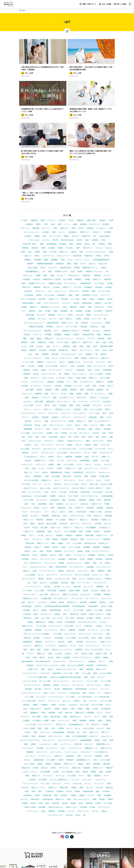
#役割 (40, 667)
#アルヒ (60, 396)
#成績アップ (97, 218)
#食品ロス (26, 510)
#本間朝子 (78, 218)
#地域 (94, 392)
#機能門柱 (101, 510)
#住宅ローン (97, 171)
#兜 (107, 526)
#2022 (44, 376)
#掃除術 (89, 254)
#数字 (77, 612)
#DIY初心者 (63, 463)
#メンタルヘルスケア (68, 293)
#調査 (76, 297)
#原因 (108, 427)
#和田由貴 (101, 277)
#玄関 (50, 210)
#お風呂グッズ (70, 407)
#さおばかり (73, 644)
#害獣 (99, 734)
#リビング (59, 266)
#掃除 (75, 163)
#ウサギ (108, 652)
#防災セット (84, 459)
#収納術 (82, 246)
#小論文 (63, 486)
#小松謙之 (56, 226)
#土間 (61, 258)
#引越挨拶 (66, 596)
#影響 (35, 553)
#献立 (39, 589)
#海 (78, 671)
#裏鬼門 (51, 403)
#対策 (45, 191)
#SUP (48, 368)
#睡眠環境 (30, 691)
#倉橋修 (37, 175)
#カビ (50, 230)
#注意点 (87, 183)
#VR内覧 (64, 372)
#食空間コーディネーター (94, 210)
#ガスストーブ (97, 514)
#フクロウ (48, 628)
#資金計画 (101, 494)
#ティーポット (48, 715)
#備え (87, 179)
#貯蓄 (35, 671)
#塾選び (51, 561)
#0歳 (104, 372)
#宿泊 (95, 699)
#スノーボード (30, 695)
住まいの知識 (105, 4)
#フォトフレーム (54, 640)
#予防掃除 (107, 269)
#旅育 (90, 246)
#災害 (73, 167)
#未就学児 (55, 356)
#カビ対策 (58, 592)
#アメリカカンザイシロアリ (87, 561)
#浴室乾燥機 (107, 309)
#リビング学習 (84, 577)
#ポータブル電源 (97, 644)
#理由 (45, 655)
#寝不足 (47, 344)
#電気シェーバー (42, 482)
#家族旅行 (73, 329)
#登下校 (49, 518)
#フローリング (27, 332)
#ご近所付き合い (102, 604)
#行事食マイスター (61, 210)
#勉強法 (66, 175)
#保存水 (65, 648)
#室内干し (69, 258)
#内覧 (39, 242)
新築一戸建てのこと (88, 4)
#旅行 (40, 250)
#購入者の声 (35, 738)
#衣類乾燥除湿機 (107, 435)
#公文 (97, 289)
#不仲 (25, 463)
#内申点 (100, 659)
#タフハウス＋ (57, 722)
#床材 (94, 502)
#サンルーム (39, 368)
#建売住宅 (35, 187)
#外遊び (110, 238)
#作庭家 (38, 214)
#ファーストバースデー (48, 498)
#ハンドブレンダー (100, 522)
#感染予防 (108, 218)
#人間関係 (26, 659)
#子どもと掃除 (105, 317)
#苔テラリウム (74, 230)
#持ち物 (36, 313)
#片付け (110, 246)
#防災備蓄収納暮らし (32, 210)
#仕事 (89, 305)
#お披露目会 (27, 734)
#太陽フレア (58, 695)
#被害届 (92, 659)
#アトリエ (95, 396)
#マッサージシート (93, 585)
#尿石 (56, 734)
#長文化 (108, 577)
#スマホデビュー (86, 691)
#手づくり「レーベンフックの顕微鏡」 (37, 573)
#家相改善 (107, 533)
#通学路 (71, 360)
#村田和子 (85, 230)
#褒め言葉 (107, 439)
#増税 (27, 715)
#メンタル (107, 344)
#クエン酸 (79, 254)
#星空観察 (70, 699)
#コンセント (66, 624)
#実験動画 (66, 285)
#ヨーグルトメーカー (56, 754)
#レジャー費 (105, 569)
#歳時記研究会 (87, 242)
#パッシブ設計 (94, 352)
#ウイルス (24, 738)
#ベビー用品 (105, 399)
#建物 (86, 415)
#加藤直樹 (37, 226)
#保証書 (102, 738)
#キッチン (46, 179)
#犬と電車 (44, 466)
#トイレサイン (88, 718)
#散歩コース (60, 738)
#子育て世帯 (73, 431)
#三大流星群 (43, 718)
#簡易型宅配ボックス (103, 683)
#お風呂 (37, 191)
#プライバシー (66, 356)
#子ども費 (63, 431)
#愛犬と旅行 (64, 726)
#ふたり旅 (99, 726)
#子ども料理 (69, 565)
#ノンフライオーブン (30, 612)
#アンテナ (35, 392)
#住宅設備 (52, 289)
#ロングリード (50, 581)
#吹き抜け (28, 399)
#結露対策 (59, 443)
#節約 (55, 167)
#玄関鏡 (47, 486)
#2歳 (37, 376)
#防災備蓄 (94, 459)
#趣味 (55, 336)
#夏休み (39, 277)
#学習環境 (50, 266)
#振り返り (61, 581)
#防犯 (33, 675)
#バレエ (79, 403)
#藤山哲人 (103, 159)
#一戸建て (24, 159)
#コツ (24, 250)
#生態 (47, 478)
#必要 (63, 604)
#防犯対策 (83, 163)
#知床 (55, 683)
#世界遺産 (61, 750)
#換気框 (73, 734)
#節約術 (84, 297)
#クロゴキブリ (91, 411)
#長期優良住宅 (27, 581)
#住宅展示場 (77, 195)
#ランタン (109, 565)
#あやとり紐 (103, 203)
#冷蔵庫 (79, 183)
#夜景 (43, 608)
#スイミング (101, 301)
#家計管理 (83, 541)
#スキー (63, 687)
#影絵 (111, 679)
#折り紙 (79, 179)
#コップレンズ (26, 447)
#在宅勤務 (48, 273)
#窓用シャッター (71, 746)
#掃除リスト (93, 317)
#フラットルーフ (50, 502)
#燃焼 (64, 439)
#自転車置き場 (78, 411)
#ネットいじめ (58, 557)
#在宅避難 (97, 533)
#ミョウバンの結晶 (86, 388)
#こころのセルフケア (102, 360)
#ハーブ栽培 (27, 529)
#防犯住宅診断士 (28, 242)
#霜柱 (93, 510)
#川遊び (53, 644)
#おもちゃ (109, 187)
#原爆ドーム (106, 396)
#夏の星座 (106, 703)
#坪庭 (33, 730)
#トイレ (87, 199)
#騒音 (81, 608)
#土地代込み (88, 565)
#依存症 (110, 380)
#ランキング (67, 242)
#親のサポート (88, 187)
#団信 (111, 281)
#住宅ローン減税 (107, 545)
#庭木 (45, 214)
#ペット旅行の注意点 (85, 636)
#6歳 (111, 376)
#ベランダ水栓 (68, 403)
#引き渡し (48, 526)
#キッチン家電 (41, 565)
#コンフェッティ (72, 443)
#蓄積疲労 (26, 309)
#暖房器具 (35, 336)
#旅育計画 (109, 707)
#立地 (93, 577)
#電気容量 (106, 478)
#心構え (52, 399)
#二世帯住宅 (49, 730)
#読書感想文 (38, 415)
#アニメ (111, 388)
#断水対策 (56, 742)
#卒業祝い (108, 518)
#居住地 (109, 659)
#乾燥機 (88, 470)
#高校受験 (62, 529)
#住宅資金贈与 (93, 545)
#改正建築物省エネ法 (76, 663)
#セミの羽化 (77, 482)
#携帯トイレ (41, 592)
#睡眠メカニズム (106, 687)
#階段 (102, 364)
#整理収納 (47, 624)
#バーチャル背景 (51, 305)
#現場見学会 (88, 195)
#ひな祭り (40, 285)
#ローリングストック (58, 360)
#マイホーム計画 (104, 230)
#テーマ (106, 715)
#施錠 (100, 577)
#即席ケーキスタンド (96, 553)
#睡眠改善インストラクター (50, 246)
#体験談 (87, 258)
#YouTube (96, 372)
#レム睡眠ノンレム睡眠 (41, 659)
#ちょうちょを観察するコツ (59, 718)
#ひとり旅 (25, 726)
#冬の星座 (84, 746)
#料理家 (77, 206)
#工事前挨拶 (54, 522)
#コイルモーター (42, 439)
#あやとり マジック (30, 427)
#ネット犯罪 (70, 557)
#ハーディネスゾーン (98, 332)
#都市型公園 (47, 734)
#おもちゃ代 (77, 722)
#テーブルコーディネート (65, 277)
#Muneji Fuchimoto (67, 179)
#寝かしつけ (28, 411)
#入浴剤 (60, 407)
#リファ (97, 655)
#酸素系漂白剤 (67, 628)
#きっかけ (90, 726)
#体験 (41, 490)
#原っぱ (53, 494)
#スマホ (70, 199)
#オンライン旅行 (92, 620)
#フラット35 (96, 258)
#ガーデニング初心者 (82, 514)
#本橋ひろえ (94, 266)
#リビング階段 (71, 577)
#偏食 (98, 730)
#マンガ (73, 585)
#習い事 (55, 179)
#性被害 (97, 679)
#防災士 (104, 206)
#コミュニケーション (101, 254)
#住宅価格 (26, 549)
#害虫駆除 (54, 199)
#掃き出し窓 (76, 707)
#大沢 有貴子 (98, 250)
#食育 (111, 191)
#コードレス (42, 258)
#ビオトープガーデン (49, 313)
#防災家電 (108, 455)
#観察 (46, 199)
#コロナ (45, 447)
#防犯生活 (110, 447)
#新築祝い (103, 541)
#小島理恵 (45, 171)
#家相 (71, 183)
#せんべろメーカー (49, 679)
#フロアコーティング (74, 502)
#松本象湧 (63, 183)
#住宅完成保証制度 (79, 545)
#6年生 (104, 376)
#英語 (48, 285)
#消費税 (93, 711)
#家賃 (74, 659)
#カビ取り (68, 592)
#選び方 (74, 289)
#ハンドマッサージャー (33, 526)
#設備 (87, 490)
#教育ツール (36, 715)
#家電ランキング (67, 262)
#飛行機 (88, 384)
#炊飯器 (67, 273)
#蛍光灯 (107, 502)
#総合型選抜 (42, 443)
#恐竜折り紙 (56, 455)
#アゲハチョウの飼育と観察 (38, 616)
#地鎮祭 (79, 332)
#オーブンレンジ (78, 624)
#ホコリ (32, 474)
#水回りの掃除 (81, 317)
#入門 (25, 652)
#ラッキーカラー (92, 581)
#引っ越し (70, 187)
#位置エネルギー (36, 648)
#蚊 (111, 592)
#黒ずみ (63, 451)
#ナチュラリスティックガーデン (47, 604)
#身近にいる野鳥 (30, 746)
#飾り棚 (41, 463)
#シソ (99, 632)
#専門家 (49, 490)
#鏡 (23, 592)
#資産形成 (69, 396)
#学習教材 (82, 569)
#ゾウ (68, 482)
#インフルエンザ (46, 553)
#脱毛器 (55, 486)
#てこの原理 (58, 573)
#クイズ (100, 652)
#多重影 (97, 596)
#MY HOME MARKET (43, 600)
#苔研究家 (84, 266)
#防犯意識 (90, 447)
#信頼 (27, 730)
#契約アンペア (96, 443)
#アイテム (107, 557)
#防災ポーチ (73, 459)
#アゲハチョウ (64, 707)
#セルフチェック (107, 675)
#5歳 (97, 376)
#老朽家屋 (45, 455)
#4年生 (76, 376)
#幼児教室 (86, 269)
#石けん (62, 301)
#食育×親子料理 (61, 506)
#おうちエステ (86, 533)
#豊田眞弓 (32, 250)
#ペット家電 (29, 636)
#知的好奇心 (27, 557)
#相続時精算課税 (86, 679)
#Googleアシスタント (95, 518)
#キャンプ (61, 254)
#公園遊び (44, 644)
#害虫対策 (65, 238)
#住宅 (111, 541)
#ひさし (27, 478)
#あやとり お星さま (79, 427)
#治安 (60, 652)
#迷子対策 (79, 581)
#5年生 (90, 376)
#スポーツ (94, 364)
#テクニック (60, 715)
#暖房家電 (100, 526)
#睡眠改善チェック (91, 687)
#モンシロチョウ (70, 419)
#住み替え (27, 273)
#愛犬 (94, 230)
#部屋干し (97, 470)
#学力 (24, 380)
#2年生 (30, 376)
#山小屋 (50, 596)
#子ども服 (109, 431)
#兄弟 (45, 364)
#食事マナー (100, 321)
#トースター (76, 718)
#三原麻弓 (108, 226)
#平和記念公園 (74, 632)
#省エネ (110, 325)
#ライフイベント (70, 573)
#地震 (110, 183)
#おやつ (70, 364)
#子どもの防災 (98, 431)
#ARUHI (51, 396)
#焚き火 (28, 415)
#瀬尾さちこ (34, 246)
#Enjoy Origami (105, 175)
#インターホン (83, 340)
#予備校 (57, 648)
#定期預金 (99, 498)
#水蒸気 (73, 742)
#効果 (82, 478)
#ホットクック (106, 537)
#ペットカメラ (41, 636)
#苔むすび (47, 226)
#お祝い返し (84, 443)
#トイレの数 (86, 612)
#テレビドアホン (38, 372)
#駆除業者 (58, 490)
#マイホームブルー (60, 600)
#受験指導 (96, 486)
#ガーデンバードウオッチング (34, 262)
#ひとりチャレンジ (50, 388)
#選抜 (67, 675)
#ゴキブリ (25, 321)
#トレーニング (99, 722)
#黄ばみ (104, 750)
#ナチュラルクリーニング (32, 269)
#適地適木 (97, 715)
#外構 (81, 285)
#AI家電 (35, 309)
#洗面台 (110, 738)
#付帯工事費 (39, 340)
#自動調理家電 (85, 399)
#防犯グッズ (81, 360)
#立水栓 (61, 699)
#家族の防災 (25, 494)
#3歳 (70, 376)
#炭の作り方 (63, 585)
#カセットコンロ (48, 317)
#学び (54, 344)
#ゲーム (41, 514)
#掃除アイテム (88, 281)
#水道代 (33, 742)
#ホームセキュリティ (61, 537)
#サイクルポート (36, 451)
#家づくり (31, 541)
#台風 (23, 191)
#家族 (81, 191)
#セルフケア (94, 675)
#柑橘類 (53, 435)
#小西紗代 (28, 175)
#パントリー (105, 628)
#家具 (109, 510)
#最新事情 (38, 569)
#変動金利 (100, 329)
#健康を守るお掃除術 (36, 266)
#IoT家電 (90, 557)
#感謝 (89, 715)
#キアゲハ (95, 750)
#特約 (85, 364)
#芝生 (35, 522)
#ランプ (79, 565)
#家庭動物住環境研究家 (45, 203)
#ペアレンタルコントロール (31, 632)
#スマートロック (56, 691)
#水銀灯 (46, 589)
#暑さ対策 (77, 526)
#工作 (70, 447)
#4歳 (83, 376)
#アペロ (87, 392)
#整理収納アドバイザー (90, 234)
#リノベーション (64, 659)
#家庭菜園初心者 (56, 411)
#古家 (93, 616)
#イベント (56, 285)
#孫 (29, 522)
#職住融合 (51, 750)
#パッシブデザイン (80, 352)
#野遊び (92, 238)
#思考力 (98, 368)
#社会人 (78, 364)
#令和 (111, 655)
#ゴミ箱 (40, 474)
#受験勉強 (106, 486)
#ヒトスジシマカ (47, 384)
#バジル (41, 407)
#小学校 (95, 648)
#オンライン (102, 616)
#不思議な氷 (92, 600)
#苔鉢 (35, 596)
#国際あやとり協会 (55, 222)
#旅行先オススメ (76, 655)
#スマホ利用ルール (101, 691)
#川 (87, 663)
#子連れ (93, 746)
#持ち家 (57, 628)
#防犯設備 (42, 675)
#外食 (65, 455)
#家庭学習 (33, 289)
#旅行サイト (53, 726)
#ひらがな (94, 529)
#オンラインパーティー (61, 620)
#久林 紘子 (36, 218)
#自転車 (67, 411)
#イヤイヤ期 (68, 612)
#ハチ (37, 411)
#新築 (42, 159)
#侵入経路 (80, 557)
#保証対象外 (57, 612)
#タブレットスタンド (30, 711)
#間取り (39, 163)
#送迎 (109, 722)
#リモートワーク (66, 297)
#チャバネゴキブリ (29, 518)
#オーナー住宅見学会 (28, 238)
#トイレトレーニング (30, 722)
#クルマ (107, 419)
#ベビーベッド (41, 403)
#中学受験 (107, 171)
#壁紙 (94, 738)
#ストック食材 (29, 703)
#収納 (54, 171)
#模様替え (28, 199)
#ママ (76, 592)
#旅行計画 (109, 726)
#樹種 (81, 726)
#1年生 (111, 372)
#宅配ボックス (53, 238)
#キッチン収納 (28, 344)
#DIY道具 (98, 463)
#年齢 (33, 281)
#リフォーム (38, 273)
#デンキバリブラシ (93, 478)
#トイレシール (100, 718)
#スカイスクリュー (75, 687)
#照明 (37, 293)
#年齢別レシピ (46, 419)
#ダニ (81, 293)
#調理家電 (31, 258)
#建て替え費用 (55, 655)
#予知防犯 (45, 356)
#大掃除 (87, 218)
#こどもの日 (61, 317)
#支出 (35, 490)
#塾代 (40, 730)
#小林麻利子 (88, 226)
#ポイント (25, 356)
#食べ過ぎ (38, 628)
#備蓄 (25, 277)
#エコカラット (38, 478)
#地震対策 (79, 474)
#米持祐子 (109, 250)
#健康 (110, 332)
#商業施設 (82, 439)
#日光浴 (35, 707)
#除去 (53, 659)
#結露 (51, 443)
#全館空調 (81, 305)
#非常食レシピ (104, 482)
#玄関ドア (38, 486)
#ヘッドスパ (67, 526)
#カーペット (37, 423)
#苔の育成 (64, 522)
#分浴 (80, 407)
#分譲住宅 (84, 262)
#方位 (30, 191)
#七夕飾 (56, 711)
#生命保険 (63, 344)
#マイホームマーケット (77, 600)
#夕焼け (53, 707)
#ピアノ (56, 269)
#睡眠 (99, 273)
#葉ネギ (63, 569)
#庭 (105, 258)
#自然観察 (38, 199)
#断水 (47, 742)
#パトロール (62, 632)
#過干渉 (27, 490)
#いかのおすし (104, 336)
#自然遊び (101, 238)
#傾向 (23, 305)
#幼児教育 (59, 474)
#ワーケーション (33, 750)
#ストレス (99, 187)
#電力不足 (48, 648)
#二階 (84, 671)
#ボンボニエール (104, 411)
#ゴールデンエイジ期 (62, 518)
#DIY (95, 175)
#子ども (71, 159)
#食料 (51, 506)
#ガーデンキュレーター (31, 171)
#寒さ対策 (55, 293)
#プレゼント (96, 269)
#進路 (104, 281)
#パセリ (53, 632)
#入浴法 (97, 309)
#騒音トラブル (101, 608)
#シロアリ (91, 277)
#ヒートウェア (88, 526)
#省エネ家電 (30, 329)
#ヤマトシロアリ (83, 750)
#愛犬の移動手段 (27, 600)
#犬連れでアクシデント (75, 380)
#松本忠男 (99, 226)
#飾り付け (108, 451)
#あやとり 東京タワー (96, 427)
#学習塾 (110, 222)
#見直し (70, 581)
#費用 (52, 447)
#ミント (108, 589)
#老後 (86, 616)
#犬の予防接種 (91, 466)
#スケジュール (45, 671)
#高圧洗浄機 (52, 529)
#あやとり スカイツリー (61, 427)
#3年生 (63, 376)
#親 (96, 293)
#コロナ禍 (53, 191)
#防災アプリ (98, 455)
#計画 (111, 352)
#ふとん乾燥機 (30, 514)
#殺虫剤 (84, 553)
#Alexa (96, 384)
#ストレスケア (88, 301)
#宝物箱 (74, 726)
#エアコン (62, 171)
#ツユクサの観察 (106, 612)
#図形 (26, 683)
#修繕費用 (83, 659)
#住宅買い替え (64, 289)
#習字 (84, 632)
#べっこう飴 (45, 722)
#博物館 (106, 596)
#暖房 (27, 336)
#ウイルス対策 (62, 392)
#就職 (82, 329)
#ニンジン (48, 423)
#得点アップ (94, 297)
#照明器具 (45, 293)
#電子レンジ (48, 348)
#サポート (56, 368)
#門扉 (95, 285)
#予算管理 (78, 415)
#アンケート (46, 167)
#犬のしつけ (79, 466)
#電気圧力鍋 (30, 482)
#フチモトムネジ (34, 179)
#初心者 (45, 411)
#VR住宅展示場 (47, 738)
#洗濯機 (25, 742)
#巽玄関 (85, 711)
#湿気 (50, 592)
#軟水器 (65, 742)
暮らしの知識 (120, 4)
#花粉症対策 (61, 447)
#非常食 (102, 325)
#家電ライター (85, 171)
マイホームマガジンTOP (27, 836)
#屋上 (53, 667)
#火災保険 (25, 498)
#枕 (85, 640)
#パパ (47, 451)
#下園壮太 (76, 273)
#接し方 (35, 549)
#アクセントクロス (35, 380)
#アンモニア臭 (100, 388)
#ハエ (25, 506)
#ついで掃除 (99, 549)
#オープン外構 (106, 620)
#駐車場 (103, 293)
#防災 (111, 167)
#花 (101, 502)
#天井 (24, 431)
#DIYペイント (75, 463)
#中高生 (60, 561)
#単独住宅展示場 (88, 273)
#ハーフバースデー (84, 522)
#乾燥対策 (107, 470)
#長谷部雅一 (87, 214)
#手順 (43, 652)
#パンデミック (66, 352)
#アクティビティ (98, 380)
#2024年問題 (53, 376)
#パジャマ (42, 352)
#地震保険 (68, 325)
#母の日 (42, 596)
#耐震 (90, 360)
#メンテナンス (51, 585)
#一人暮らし (47, 577)
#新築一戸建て (91, 159)
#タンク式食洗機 (67, 711)
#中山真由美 (29, 234)
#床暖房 (87, 502)
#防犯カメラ (49, 277)
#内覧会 (80, 648)
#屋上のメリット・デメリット (62, 589)
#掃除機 (40, 305)
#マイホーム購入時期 (31, 419)
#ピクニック (67, 640)
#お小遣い (62, 644)
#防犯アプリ (79, 447)
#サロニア (100, 667)
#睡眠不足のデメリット (90, 206)
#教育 (90, 368)
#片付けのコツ (99, 246)
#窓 (71, 250)
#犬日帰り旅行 (81, 451)
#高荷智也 (95, 179)
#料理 (31, 285)
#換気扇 (82, 734)
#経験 (75, 285)
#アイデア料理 (78, 549)
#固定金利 (90, 329)
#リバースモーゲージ (46, 663)
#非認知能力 (61, 234)
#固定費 (90, 498)
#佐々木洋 (108, 242)
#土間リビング (28, 470)
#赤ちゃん (75, 175)
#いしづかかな (99, 222)
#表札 (85, 348)
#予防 (73, 648)
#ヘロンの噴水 (39, 529)
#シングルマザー (28, 687)
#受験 (57, 329)
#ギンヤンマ (89, 683)
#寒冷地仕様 (55, 439)
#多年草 (92, 632)
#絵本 (104, 352)
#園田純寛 (73, 246)
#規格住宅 (80, 159)
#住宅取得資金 (27, 545)
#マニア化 (78, 226)
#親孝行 (68, 494)
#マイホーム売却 (28, 301)
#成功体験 (96, 703)
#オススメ (38, 360)
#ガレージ (54, 332)
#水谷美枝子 (28, 230)
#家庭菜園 (36, 167)
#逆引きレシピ (61, 663)
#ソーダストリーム (45, 695)
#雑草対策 (89, 742)
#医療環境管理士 (86, 222)
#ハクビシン (94, 628)
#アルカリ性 (105, 384)
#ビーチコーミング (91, 407)
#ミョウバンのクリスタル (68, 388)
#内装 (36, 557)
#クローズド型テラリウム (90, 435)
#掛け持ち (58, 423)
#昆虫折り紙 (74, 553)
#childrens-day (26, 435)
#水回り (52, 281)
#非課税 (109, 711)
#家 (77, 262)
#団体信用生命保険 (106, 285)
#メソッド (37, 348)
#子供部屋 (101, 183)
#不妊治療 (27, 553)
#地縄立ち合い (41, 561)
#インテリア (95, 340)
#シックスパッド (52, 687)
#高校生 (24, 289)
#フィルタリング (79, 494)
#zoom (78, 754)
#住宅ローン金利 (101, 592)
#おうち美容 (44, 533)
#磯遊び (35, 644)
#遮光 (108, 573)
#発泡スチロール (69, 703)
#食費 (88, 285)
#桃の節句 (77, 348)
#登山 (97, 281)
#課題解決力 (34, 652)
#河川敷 (105, 663)
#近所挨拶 (90, 604)
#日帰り (71, 451)
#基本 (34, 407)
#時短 (103, 179)
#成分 (26, 443)
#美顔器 (80, 490)
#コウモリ (50, 407)
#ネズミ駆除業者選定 (79, 675)
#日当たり (44, 707)
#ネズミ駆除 (36, 655)
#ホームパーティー (64, 195)
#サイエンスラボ (55, 175)
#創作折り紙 (86, 175)
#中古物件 (25, 675)
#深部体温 (50, 321)
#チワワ (54, 431)
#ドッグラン (47, 325)
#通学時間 (71, 671)
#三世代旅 (32, 718)
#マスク (81, 585)
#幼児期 (108, 549)
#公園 (45, 632)
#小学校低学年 (106, 648)
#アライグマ (25, 655)
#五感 (72, 210)
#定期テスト (109, 632)
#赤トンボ (88, 655)
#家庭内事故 (41, 470)
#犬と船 (35, 466)
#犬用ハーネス (55, 466)
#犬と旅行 (31, 305)
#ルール (78, 667)
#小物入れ (61, 380)
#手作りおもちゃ (74, 214)
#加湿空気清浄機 (55, 549)
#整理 (77, 234)
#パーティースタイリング (33, 297)
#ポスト (109, 644)
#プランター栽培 (106, 640)
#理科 (44, 175)
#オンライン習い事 (30, 620)
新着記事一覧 (23, 840)
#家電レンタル (106, 529)
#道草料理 (79, 589)
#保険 (108, 553)
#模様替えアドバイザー (63, 348)
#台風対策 (60, 730)
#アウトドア (105, 234)
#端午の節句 (81, 368)
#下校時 (98, 742)
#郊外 (88, 703)
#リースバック (93, 569)
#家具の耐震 (89, 474)
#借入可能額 (56, 415)
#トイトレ (88, 722)
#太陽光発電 (70, 695)
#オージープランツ (56, 309)
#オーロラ (61, 399)
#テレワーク (81, 277)
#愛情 (71, 344)
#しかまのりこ (101, 167)
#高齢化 (70, 384)
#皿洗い (33, 463)
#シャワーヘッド (66, 683)
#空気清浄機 (30, 254)
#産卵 (107, 695)
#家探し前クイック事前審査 (85, 652)
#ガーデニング (95, 163)
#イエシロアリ (83, 510)
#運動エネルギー (27, 565)
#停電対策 (35, 356)
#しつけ (24, 285)
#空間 (79, 695)
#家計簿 (61, 541)
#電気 (53, 482)
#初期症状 (69, 474)
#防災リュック (28, 459)
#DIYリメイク (87, 463)
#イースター (78, 325)
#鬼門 (78, 187)
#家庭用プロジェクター (30, 537)
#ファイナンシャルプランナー (96, 191)
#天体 (46, 431)
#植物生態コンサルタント (71, 269)
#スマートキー (51, 301)
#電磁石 (61, 482)
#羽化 (94, 325)
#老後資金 (89, 293)
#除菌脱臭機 (28, 368)
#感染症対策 (50, 340)
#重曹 (69, 203)
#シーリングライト (35, 431)
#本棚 (47, 415)
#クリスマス (53, 206)
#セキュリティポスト (55, 675)
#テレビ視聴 (71, 715)
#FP (107, 210)
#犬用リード (67, 466)
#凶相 (59, 403)
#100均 (111, 305)
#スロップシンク (42, 691)
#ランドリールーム (51, 569)
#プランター (93, 640)
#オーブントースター (94, 624)
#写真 (84, 238)
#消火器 (110, 494)
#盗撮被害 (107, 734)
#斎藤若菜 (34, 159)
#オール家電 (25, 388)
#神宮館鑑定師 (51, 183)
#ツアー (67, 722)
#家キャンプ (55, 533)
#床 (107, 329)
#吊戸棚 (57, 526)
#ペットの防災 (61, 459)
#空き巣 (108, 313)
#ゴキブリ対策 (28, 439)
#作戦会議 (57, 703)
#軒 (112, 474)
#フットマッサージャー (47, 510)
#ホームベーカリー (30, 533)
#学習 (111, 289)
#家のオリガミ (82, 336)
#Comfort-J (72, 439)
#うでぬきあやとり (31, 396)
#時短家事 (107, 368)
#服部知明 (97, 214)
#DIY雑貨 (24, 325)
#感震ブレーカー (102, 474)
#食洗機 (110, 321)
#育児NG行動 (85, 431)
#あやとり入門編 (107, 423)
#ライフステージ (85, 573)
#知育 (23, 222)
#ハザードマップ (49, 195)
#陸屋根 (61, 502)
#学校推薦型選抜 (59, 671)
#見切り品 (62, 435)
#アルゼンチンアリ (106, 392)
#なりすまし (27, 340)
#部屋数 (61, 667)
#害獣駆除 (64, 250)
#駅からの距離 (51, 463)
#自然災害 (30, 604)
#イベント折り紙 (75, 486)
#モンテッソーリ (61, 230)
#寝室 (76, 203)
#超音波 (77, 730)
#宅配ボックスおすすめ (70, 533)
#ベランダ (91, 734)
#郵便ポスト (39, 585)
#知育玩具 (74, 478)
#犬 (44, 210)
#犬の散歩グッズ (104, 466)
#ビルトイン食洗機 (96, 313)
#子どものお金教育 (41, 435)
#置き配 (25, 455)
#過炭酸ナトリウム (74, 301)
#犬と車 (27, 466)
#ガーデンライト (52, 514)
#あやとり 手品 (45, 427)
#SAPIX (28, 671)
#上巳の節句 (107, 340)
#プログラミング (80, 356)
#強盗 (46, 360)
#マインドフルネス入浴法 (94, 589)
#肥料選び (44, 494)
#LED (30, 293)
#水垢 (72, 305)
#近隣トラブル (33, 608)
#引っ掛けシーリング (67, 336)
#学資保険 (64, 478)
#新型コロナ (64, 167)
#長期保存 (39, 581)
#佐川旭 (76, 242)
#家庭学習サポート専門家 (52, 218)
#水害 (41, 742)
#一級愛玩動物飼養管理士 (101, 199)
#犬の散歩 (58, 325)
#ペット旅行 (75, 238)
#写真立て (77, 640)
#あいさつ (43, 522)
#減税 (101, 711)
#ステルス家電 (105, 699)
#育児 (46, 163)
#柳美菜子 (24, 281)
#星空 (109, 364)
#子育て (70, 254)
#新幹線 (93, 415)
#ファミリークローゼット (101, 490)
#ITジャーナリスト (86, 289)
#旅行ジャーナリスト (38, 726)
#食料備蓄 (90, 506)
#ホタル (34, 498)
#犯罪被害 (60, 321)
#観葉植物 (38, 332)
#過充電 (107, 624)
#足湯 (35, 510)
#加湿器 (44, 549)
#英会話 (39, 329)
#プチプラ (42, 640)
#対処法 (44, 309)
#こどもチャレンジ (55, 565)
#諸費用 (64, 329)
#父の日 (35, 494)
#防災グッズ (64, 191)
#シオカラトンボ (45, 683)
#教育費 (55, 478)
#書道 (26, 317)
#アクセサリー (49, 380)
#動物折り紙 (42, 281)
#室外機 (56, 624)
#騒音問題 (90, 608)
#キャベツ (57, 419)
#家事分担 (40, 301)
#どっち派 (73, 372)
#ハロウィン (61, 214)
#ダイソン (49, 474)
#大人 (36, 384)
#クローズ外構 (73, 435)
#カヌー (99, 419)
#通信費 (91, 439)
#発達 (75, 321)
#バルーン (88, 403)
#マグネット (27, 585)
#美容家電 (27, 313)
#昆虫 (65, 553)
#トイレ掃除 (25, 372)
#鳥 (60, 313)
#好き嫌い (37, 577)
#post (25, 648)
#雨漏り (61, 187)
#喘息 (87, 396)
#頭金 (50, 470)
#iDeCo (89, 549)
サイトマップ (23, 847)
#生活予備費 (59, 577)
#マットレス (107, 585)
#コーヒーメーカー (38, 321)
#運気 (78, 344)
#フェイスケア (69, 490)
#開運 (42, 183)
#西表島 (98, 557)
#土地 (104, 289)
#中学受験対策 (70, 561)
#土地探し (99, 565)
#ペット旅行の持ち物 (102, 636)
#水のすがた (71, 510)
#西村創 (39, 234)
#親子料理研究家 (81, 628)
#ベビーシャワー (27, 403)
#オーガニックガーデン (32, 624)
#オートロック (72, 399)
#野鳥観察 (51, 254)
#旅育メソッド (98, 707)
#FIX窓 (82, 498)
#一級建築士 (29, 163)
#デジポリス (35, 455)
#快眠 (74, 518)
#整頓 (70, 234)
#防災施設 (49, 459)
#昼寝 (111, 600)
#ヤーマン (71, 750)
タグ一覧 (22, 843)
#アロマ (43, 396)
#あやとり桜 (94, 423)
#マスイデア (97, 344)
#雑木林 (36, 447)
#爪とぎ (84, 423)
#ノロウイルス (45, 612)
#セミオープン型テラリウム (30, 679)
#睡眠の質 (107, 273)
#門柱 (107, 514)
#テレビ (78, 199)
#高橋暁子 (30, 203)
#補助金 (67, 313)
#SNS (65, 246)
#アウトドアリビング (28, 352)
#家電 (111, 159)
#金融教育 (91, 494)
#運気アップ (67, 226)
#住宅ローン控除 (87, 592)
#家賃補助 (58, 273)
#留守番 (53, 541)
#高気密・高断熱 (74, 529)
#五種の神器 (73, 498)
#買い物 (37, 364)
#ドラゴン (58, 470)
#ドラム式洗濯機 (70, 470)
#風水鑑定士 (73, 171)
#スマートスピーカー (57, 364)
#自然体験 (47, 269)
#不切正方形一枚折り (30, 183)
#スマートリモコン (71, 691)
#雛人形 (85, 529)
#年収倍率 (25, 392)
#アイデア (67, 549)
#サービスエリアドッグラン (68, 679)
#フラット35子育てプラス (33, 502)
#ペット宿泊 (70, 636)
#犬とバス (107, 463)
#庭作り (37, 195)
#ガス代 (64, 332)
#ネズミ (109, 356)
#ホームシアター (77, 537)
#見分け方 (93, 336)
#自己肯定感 (27, 364)
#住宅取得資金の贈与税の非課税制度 (57, 545)
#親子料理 (42, 238)
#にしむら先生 (49, 234)
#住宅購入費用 (46, 537)
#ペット (67, 163)
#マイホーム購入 (63, 281)
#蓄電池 (48, 703)
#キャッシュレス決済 (71, 423)
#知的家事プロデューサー (37, 222)
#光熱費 (49, 372)
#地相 (52, 214)
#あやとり (92, 203)
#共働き (24, 474)
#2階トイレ (105, 671)
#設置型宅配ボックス (83, 699)
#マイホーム (52, 159)
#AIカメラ (79, 384)
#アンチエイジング (48, 392)
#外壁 (69, 738)
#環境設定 (48, 329)
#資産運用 (78, 396)
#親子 (60, 163)
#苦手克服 (28, 628)
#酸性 (88, 380)
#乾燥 (81, 470)
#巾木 (27, 407)
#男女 (32, 589)
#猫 (94, 183)
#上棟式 (37, 734)
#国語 (103, 266)
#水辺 (81, 742)
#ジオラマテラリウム (77, 455)
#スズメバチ (88, 695)
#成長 (73, 522)
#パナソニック (53, 352)
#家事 (43, 187)
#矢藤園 (88, 250)
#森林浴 (61, 510)
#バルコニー (69, 309)
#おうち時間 (67, 218)
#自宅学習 (43, 289)
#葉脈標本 (72, 569)
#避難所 (33, 683)
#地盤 (71, 332)
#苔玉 (28, 596)
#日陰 (105, 679)
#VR (56, 372)
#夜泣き (50, 608)
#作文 (33, 443)
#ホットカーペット (92, 537)
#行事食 (78, 258)
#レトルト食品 (31, 663)
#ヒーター (107, 214)
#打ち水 (69, 730)
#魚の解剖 (62, 498)
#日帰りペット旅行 (96, 451)
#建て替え (28, 360)
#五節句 (80, 210)
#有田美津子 (60, 203)
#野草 (61, 494)
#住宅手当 (38, 545)
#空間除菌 (98, 695)
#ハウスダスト (42, 541)
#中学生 (107, 195)
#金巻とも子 (26, 226)
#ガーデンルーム (66, 514)
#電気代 (73, 191)
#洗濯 (109, 277)
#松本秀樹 (26, 218)
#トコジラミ (105, 407)
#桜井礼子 (98, 242)
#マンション (25, 167)
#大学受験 (106, 730)
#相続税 (57, 553)
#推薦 (65, 655)
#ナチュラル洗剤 (96, 348)
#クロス (25, 451)
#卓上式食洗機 (45, 711)
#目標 (77, 711)
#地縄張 (30, 561)
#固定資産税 (93, 356)
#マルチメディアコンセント (82, 596)
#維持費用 (86, 344)
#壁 (74, 340)
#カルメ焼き (26, 423)
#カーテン (52, 258)
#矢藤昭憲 (79, 250)
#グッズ (82, 518)
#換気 (55, 250)
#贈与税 (41, 518)
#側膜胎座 (28, 569)
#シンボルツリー (68, 368)
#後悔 (104, 655)
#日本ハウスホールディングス (66, 608)
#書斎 (32, 277)
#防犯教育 (100, 447)
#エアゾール (60, 384)
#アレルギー (36, 388)
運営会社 (22, 851)
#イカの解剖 (51, 699)
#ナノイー (102, 600)
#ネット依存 (46, 557)
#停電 (62, 199)
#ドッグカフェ (35, 325)
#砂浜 (109, 667)
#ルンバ (69, 667)
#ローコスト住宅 (71, 266)
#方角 (89, 455)
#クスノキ (90, 419)
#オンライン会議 (45, 620)
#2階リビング (94, 671)
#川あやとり (96, 663)
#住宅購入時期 (104, 415)
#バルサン (98, 403)
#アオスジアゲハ (76, 392)
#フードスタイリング (104, 506)
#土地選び (51, 187)
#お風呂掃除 (80, 309)
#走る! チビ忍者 (89, 667)
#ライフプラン (98, 573)
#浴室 (90, 309)
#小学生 (81, 167)
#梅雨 (102, 356)
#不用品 (48, 250)
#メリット (27, 348)
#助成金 (81, 703)
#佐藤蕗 (24, 246)
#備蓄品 (40, 703)
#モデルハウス (40, 230)
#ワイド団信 (108, 742)
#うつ (68, 321)
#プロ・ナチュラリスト (51, 242)
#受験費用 (87, 486)
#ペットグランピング (56, 636)
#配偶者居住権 (39, 699)
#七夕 (110, 301)
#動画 (58, 596)
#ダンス (54, 451)
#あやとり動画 (32, 206)
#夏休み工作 (25, 707)
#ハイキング (46, 336)
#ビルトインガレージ (79, 313)
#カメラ (83, 203)
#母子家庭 (40, 687)
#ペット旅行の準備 (29, 640)
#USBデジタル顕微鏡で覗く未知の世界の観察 (65, 616)
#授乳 (95, 612)
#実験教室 (25, 187)
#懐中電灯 (109, 498)
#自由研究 (90, 167)
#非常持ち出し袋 (90, 482)
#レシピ (55, 297)
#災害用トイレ (106, 459)
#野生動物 (42, 746)
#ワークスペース (100, 305)
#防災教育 (39, 459)
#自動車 (95, 399)
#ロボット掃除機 (29, 667)
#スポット (27, 699)
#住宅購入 (106, 163)
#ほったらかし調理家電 (76, 604)
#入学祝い (28, 384)
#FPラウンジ (28, 214)
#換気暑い (64, 734)
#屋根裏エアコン (40, 399)
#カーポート (35, 317)
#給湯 (23, 541)
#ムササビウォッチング (38, 506)
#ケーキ (81, 419)
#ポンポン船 (84, 644)
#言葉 (43, 750)
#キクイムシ (109, 403)
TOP (20, 10)
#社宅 (99, 439)
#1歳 (23, 376)
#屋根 (46, 667)
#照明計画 (27, 577)
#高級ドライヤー (106, 581)
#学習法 (98, 195)
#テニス (81, 715)
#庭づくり (28, 195)
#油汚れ (107, 348)
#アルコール (41, 254)
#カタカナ (103, 561)
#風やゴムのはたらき (56, 746)
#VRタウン (64, 305)
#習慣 (86, 332)
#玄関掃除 (28, 486)
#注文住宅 (62, 159)
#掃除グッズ (76, 281)
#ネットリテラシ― (71, 222)
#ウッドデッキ (85, 372)
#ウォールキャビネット (82, 738)
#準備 (47, 297)
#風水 (53, 163)
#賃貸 (46, 332)
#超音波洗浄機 (88, 730)
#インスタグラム (96, 262)
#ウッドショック (104, 746)
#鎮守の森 (78, 683)
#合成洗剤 (87, 707)
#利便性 (107, 443)
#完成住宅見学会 (66, 206)
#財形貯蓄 (52, 652)
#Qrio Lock (69, 652)
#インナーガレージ (64, 340)
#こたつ (39, 344)
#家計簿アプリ (72, 541)
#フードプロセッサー (76, 506)
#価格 (88, 648)
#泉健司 (108, 262)
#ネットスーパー (78, 620)
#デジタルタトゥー (87, 321)
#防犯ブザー (105, 297)
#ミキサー (30, 592)
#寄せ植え (26, 644)
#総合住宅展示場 (53, 262)
